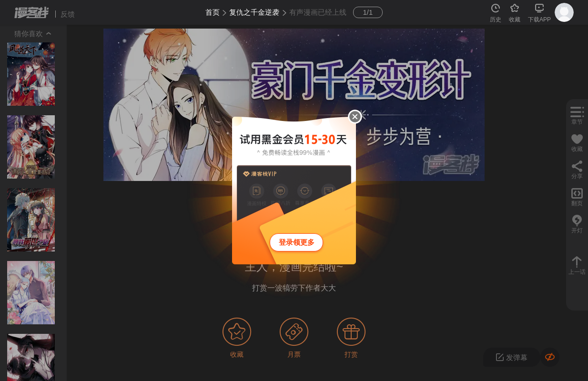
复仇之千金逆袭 (254, 12)
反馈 (68, 14)
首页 (213, 12)
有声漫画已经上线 (318, 12)
